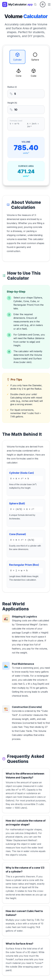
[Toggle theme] (43, 4)
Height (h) (12, 103)
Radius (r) (12, 87)
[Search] (35, 4)
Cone (19, 73)
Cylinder (17, 57)
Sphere (35, 57)
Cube (34, 73)
